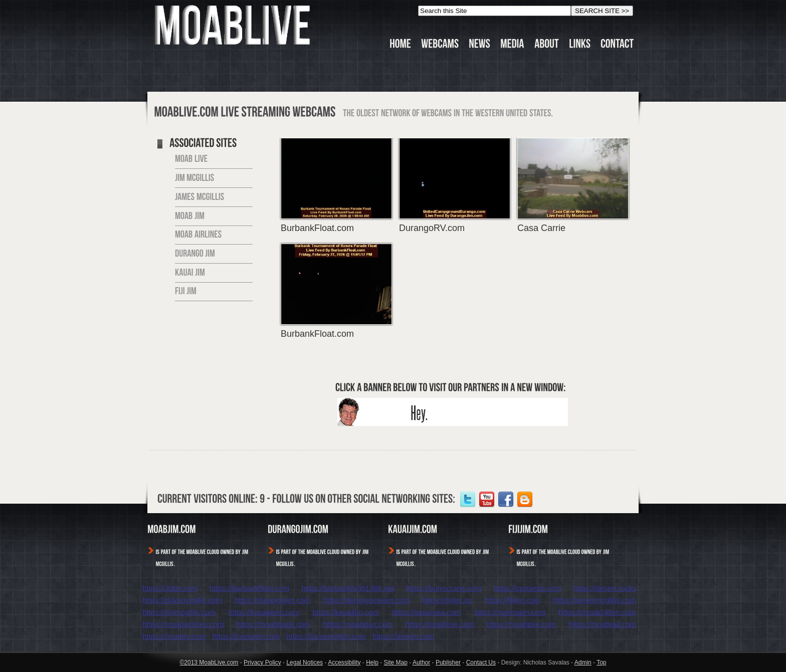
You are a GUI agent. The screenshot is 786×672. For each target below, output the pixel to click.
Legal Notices (305, 662)
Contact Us (481, 662)
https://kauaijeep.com (264, 612)
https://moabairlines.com (183, 624)
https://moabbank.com (274, 624)
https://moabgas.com (358, 624)
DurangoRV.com (432, 228)
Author (421, 662)
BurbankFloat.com (317, 228)
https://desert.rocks (605, 588)
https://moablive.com (440, 624)
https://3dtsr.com (170, 588)
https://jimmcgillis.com (179, 612)
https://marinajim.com (510, 612)
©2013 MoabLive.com (209, 662)
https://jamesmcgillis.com (594, 600)
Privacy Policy (262, 662)
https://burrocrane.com (444, 588)
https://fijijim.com (513, 600)
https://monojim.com (246, 636)
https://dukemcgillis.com (182, 600)
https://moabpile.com (521, 624)
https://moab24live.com (597, 612)
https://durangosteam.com (366, 600)
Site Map (396, 662)
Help (372, 662)
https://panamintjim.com (326, 636)
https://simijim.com (403, 636)
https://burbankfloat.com (250, 588)
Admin (583, 662)
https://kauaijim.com (346, 612)
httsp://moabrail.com (602, 624)
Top (601, 662)
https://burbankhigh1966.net (348, 588)
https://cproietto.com (527, 588)
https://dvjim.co (447, 600)
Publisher (448, 662)
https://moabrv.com (174, 636)
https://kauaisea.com (427, 612)
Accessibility (344, 662)
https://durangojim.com (273, 600)
